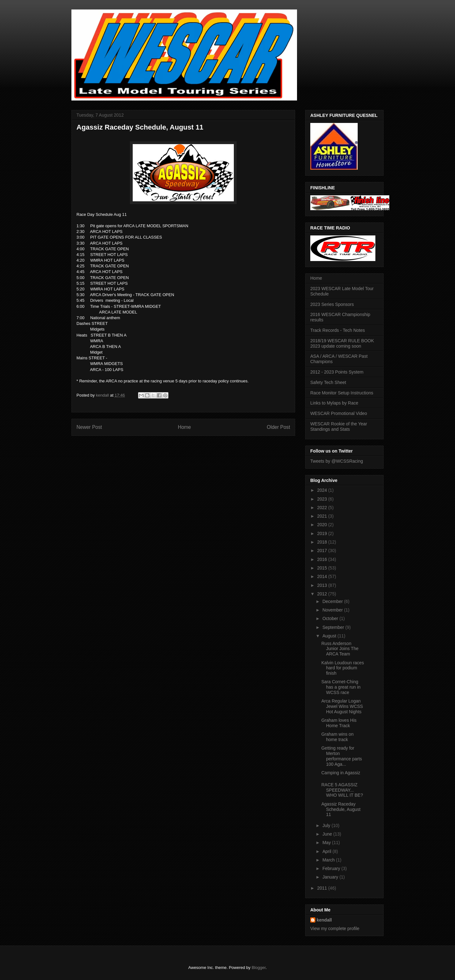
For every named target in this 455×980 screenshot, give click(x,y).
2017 (323, 551)
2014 (323, 576)
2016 (323, 559)
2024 (323, 490)
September (334, 627)
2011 (323, 888)
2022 (323, 508)
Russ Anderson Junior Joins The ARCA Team (340, 649)
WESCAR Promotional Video (339, 413)
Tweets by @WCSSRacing (337, 461)
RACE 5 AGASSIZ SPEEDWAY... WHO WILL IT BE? (342, 790)
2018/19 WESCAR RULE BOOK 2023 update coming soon (342, 343)
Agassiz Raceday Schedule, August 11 (341, 809)
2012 (323, 594)
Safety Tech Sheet (328, 382)
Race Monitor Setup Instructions (342, 393)
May (327, 843)
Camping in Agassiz (341, 773)
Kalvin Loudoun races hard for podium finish (343, 668)
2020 (323, 525)
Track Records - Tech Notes (338, 330)
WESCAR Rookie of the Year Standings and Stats (339, 426)
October (331, 618)
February (332, 868)
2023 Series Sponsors (332, 304)
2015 (323, 568)
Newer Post (89, 427)
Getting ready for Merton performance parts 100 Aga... (342, 756)
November (333, 610)
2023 (323, 499)
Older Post (278, 427)
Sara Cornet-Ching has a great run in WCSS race (341, 687)
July (327, 825)
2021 (323, 516)
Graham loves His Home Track (339, 723)
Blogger (258, 968)
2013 (323, 585)
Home (185, 427)
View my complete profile (335, 928)
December (333, 601)
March (329, 860)
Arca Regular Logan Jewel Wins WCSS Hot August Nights (342, 706)
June (328, 834)
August (330, 636)
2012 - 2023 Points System (337, 372)
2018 (323, 542)
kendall (324, 920)
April (327, 851)
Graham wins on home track (337, 737)
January (331, 877)
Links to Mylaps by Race (334, 403)
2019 (323, 533)
